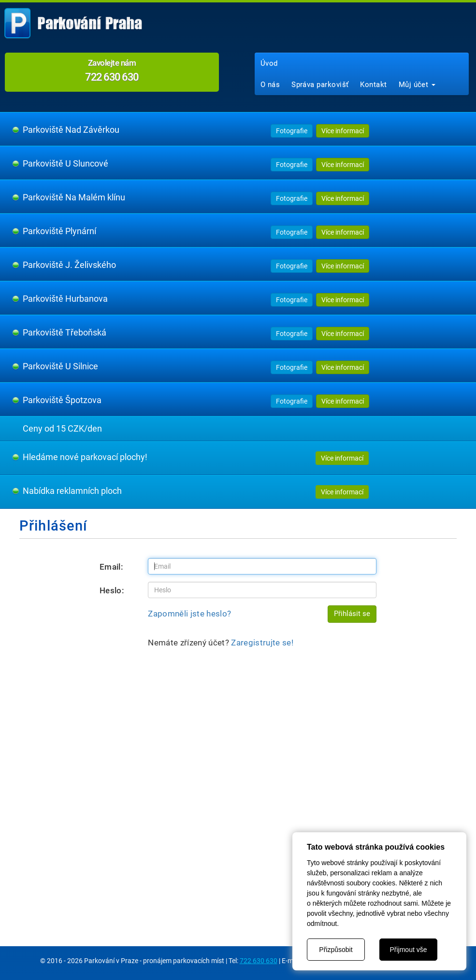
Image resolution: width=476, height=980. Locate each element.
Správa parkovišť (320, 84)
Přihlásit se (352, 614)
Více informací (343, 131)
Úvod (269, 63)
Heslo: (112, 590)
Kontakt (373, 84)
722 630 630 (259, 961)
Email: (111, 567)
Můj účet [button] (417, 84)
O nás (270, 84)
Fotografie (292, 131)
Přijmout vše (408, 950)
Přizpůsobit (336, 950)
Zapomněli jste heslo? (189, 614)
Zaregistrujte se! (262, 643)
